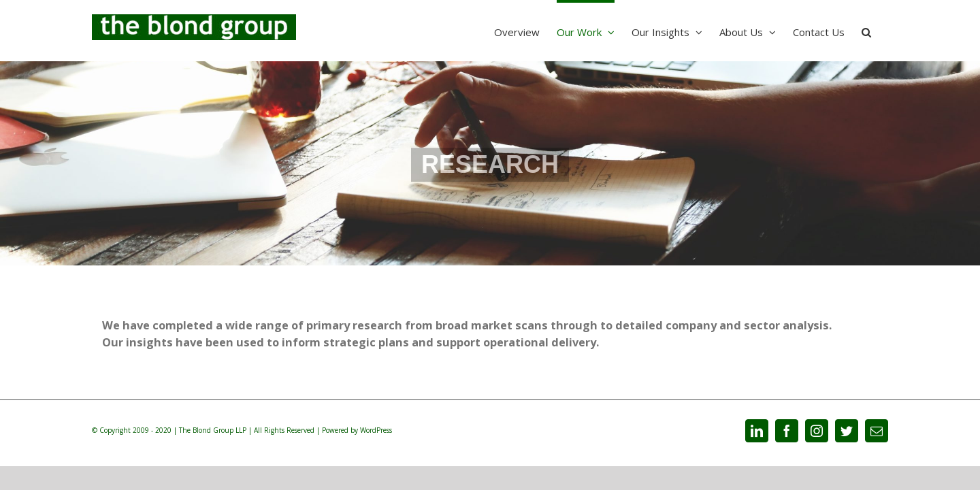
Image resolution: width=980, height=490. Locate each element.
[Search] (883, 31)
